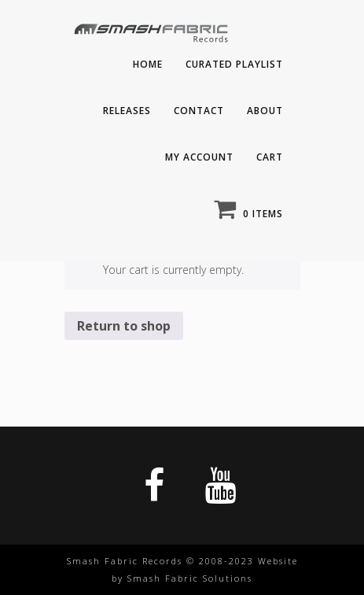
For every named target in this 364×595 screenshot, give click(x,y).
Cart (270, 157)
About (265, 111)
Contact (199, 111)
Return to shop (124, 326)
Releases (127, 111)
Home (148, 64)
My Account (199, 157)
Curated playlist (234, 64)
